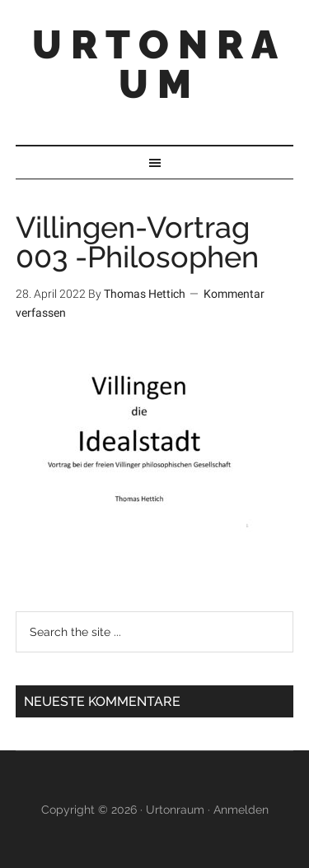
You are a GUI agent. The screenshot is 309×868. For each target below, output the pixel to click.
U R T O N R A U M (155, 64)
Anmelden (241, 810)
